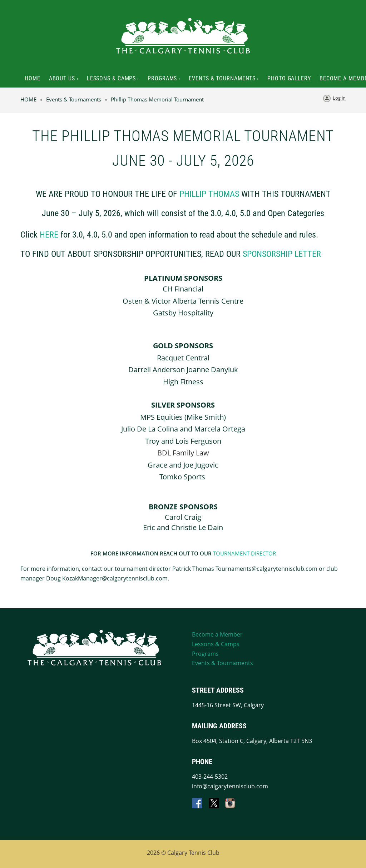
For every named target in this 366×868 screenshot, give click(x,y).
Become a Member (217, 634)
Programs (205, 654)
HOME (28, 99)
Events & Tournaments (74, 99)
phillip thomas (209, 194)
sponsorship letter (282, 254)
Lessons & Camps (216, 644)
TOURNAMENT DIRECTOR (244, 553)
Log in (339, 98)
